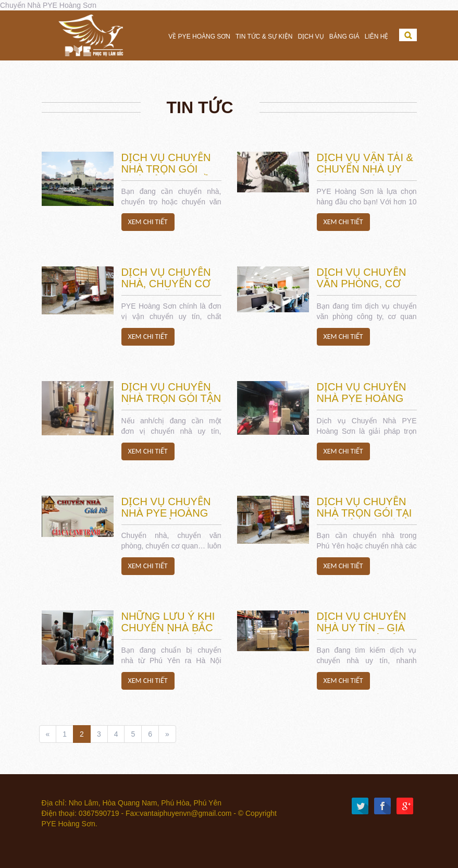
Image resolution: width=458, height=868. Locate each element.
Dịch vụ (311, 36)
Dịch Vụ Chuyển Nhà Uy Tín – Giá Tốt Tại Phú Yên (362, 628)
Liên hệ (377, 36)
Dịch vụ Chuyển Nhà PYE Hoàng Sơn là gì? (362, 398)
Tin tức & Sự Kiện (264, 36)
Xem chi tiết (148, 222)
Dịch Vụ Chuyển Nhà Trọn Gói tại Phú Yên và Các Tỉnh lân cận (364, 519)
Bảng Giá (344, 36)
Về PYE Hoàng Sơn (199, 36)
